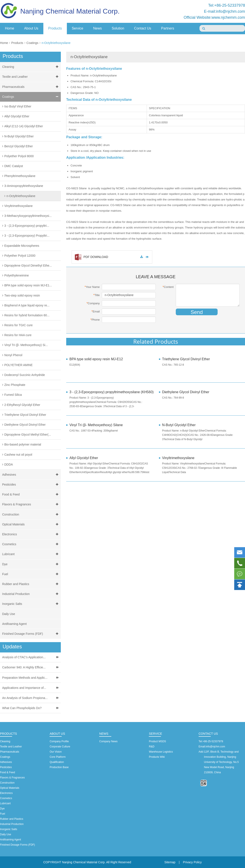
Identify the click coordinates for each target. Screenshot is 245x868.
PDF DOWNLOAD (91, 257)
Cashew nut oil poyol (18, 455)
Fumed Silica (13, 395)
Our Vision (56, 752)
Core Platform (58, 757)
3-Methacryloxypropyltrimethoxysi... (28, 216)
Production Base (59, 767)
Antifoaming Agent (14, 624)
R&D (152, 747)
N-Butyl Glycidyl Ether (19, 136)
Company (93, 303)
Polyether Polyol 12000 (20, 256)
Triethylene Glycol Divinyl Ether (25, 415)
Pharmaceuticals (31, 87)
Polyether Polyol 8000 (19, 156)
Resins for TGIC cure (18, 325)
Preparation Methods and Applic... (25, 678)
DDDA (9, 464)
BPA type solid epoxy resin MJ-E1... (28, 285)
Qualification (57, 762)
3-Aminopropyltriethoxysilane (24, 186)
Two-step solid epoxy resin (22, 295)
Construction (31, 515)
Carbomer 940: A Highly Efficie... (24, 667)
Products (55, 28)
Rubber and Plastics (31, 584)
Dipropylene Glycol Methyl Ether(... (28, 435)
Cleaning (31, 67)
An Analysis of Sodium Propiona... (25, 698)
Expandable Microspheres (22, 246)
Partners (168, 28)
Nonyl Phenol (13, 355)
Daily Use (9, 614)
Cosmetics (31, 544)
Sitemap (170, 862)
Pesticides (31, 485)
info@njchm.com (215, 747)
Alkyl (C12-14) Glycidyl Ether (24, 126)
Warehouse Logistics (161, 752)
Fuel (31, 574)
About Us (31, 28)
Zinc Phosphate (15, 385)
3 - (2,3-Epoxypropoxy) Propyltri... (27, 236)
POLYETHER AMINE (18, 365)
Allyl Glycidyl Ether (17, 116)
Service (78, 28)
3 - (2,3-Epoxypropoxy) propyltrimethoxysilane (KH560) (109, 392)
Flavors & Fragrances (31, 504)
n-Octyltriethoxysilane (56, 43)
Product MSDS (157, 741)
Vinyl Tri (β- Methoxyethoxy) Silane (96, 425)
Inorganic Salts (31, 604)
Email (96, 311)
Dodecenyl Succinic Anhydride (25, 375)
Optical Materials (31, 524)
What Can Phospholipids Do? (22, 708)
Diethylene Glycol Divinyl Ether (25, 425)
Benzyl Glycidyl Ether (19, 146)
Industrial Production (31, 594)
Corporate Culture (60, 747)
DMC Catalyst (14, 166)
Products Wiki (157, 757)
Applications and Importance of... (24, 688)
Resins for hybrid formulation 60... (27, 315)
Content (168, 287)
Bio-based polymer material (23, 444)
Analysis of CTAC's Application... (24, 657)
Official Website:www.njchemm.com (214, 17)
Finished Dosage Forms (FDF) (31, 634)
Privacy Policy (192, 862)
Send (197, 312)
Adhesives (31, 475)
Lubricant (31, 554)
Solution (118, 28)
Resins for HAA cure (18, 335)
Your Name (92, 287)
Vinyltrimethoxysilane (18, 206)
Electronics (31, 534)
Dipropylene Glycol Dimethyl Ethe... (28, 266)
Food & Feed (31, 495)
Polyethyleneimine (17, 275)
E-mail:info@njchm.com (225, 11)
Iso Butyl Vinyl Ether (18, 106)
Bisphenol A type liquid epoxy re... (27, 305)
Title (97, 295)
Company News (108, 741)
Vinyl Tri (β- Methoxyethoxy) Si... (26, 345)
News (97, 28)
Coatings (32, 43)
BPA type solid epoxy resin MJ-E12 (96, 359)
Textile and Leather (31, 77)
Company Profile (59, 741)
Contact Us (143, 28)
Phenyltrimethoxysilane (20, 176)
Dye (31, 564)
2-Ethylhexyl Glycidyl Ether (22, 405)
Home (10, 28)
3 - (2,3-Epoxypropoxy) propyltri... (27, 226)
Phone (95, 320)
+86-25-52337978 (213, 741)
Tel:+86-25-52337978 (227, 5)
